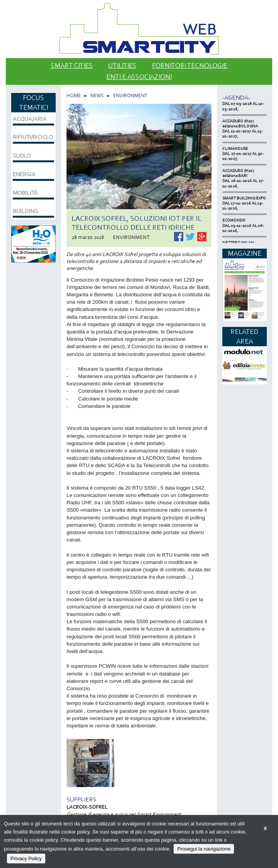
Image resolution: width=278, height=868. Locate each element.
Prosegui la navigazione (204, 849)
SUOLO (22, 156)
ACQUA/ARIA (30, 119)
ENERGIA (24, 174)
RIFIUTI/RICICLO (33, 137)
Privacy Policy (26, 859)
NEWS (97, 95)
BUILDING (25, 211)
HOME (74, 95)
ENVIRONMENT (130, 95)
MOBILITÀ (25, 193)
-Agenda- (236, 97)
